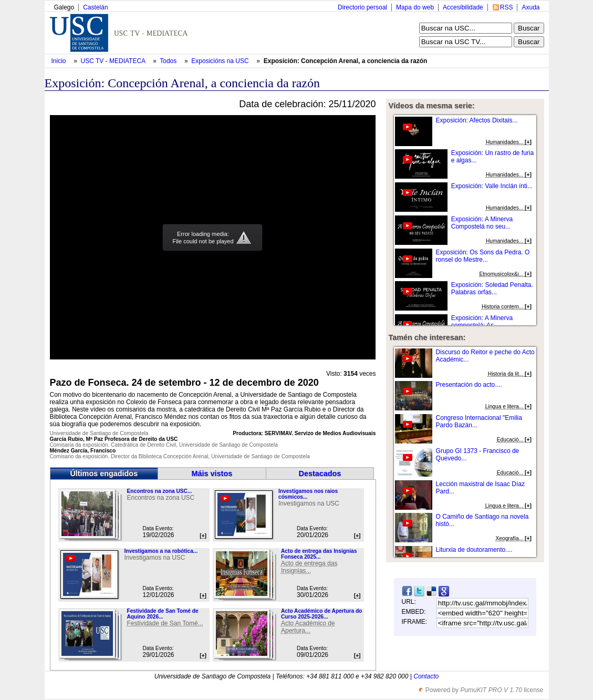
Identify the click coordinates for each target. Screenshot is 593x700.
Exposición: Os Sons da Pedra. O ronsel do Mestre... (483, 256)
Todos (169, 61)
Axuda (530, 7)
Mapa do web (415, 7)
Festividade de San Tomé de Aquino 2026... (162, 614)
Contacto (426, 676)
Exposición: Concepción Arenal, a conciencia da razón (346, 61)
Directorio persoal (362, 7)
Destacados (320, 473)
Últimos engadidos (104, 473)
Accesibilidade (463, 7)
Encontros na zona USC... (159, 491)
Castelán (95, 7)
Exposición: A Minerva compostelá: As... (482, 322)
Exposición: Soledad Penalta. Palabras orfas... (492, 289)
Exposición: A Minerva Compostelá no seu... (482, 223)
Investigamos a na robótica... (161, 551)
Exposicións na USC (221, 61)
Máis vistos (212, 473)
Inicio (60, 61)
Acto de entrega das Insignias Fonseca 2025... (319, 554)
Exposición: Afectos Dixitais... (477, 120)
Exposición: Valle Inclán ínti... (492, 186)
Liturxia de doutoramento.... (474, 550)
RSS (507, 7)
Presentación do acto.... (469, 385)
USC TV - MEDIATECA (114, 61)
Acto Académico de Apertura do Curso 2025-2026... (321, 614)
